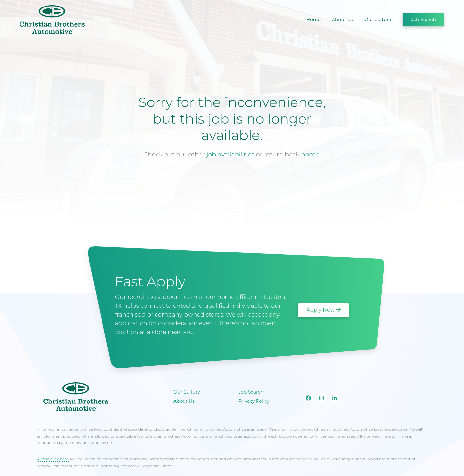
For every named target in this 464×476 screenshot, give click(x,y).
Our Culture (378, 20)
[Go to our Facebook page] (308, 398)
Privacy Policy (254, 401)
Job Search (423, 20)
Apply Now (324, 310)
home (310, 154)
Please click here (53, 459)
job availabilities (230, 154)
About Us (342, 20)
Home (314, 20)
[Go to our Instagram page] (321, 398)
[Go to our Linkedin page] (334, 398)
